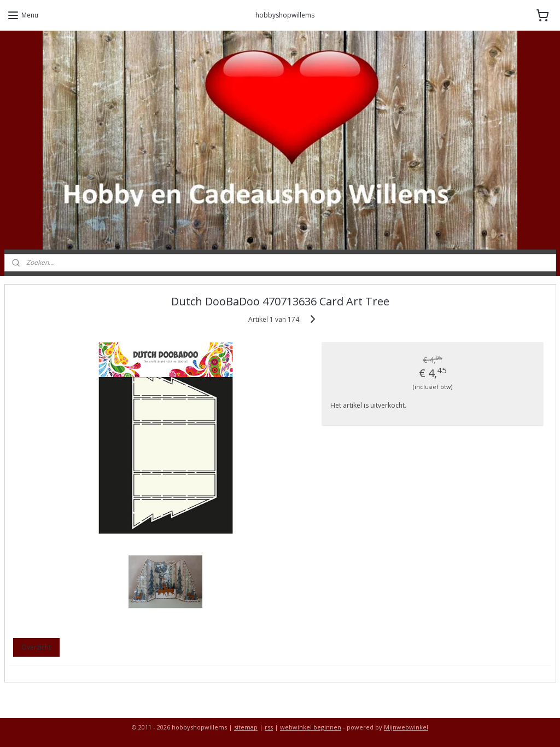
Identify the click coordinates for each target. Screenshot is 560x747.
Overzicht (36, 647)
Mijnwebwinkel (406, 727)
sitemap (246, 727)
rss (269, 727)
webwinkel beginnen (311, 727)
